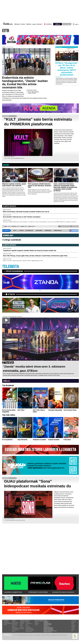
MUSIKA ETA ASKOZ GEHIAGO (63, 592)
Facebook (73, 622)
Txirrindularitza (28, 623)
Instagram (73, 625)
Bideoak (5, 625)
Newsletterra (74, 621)
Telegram (73, 626)
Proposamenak (14, 271)
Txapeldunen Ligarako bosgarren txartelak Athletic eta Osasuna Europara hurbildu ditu (30, 251)
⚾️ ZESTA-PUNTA (38, 231)
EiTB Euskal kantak (16, 629)
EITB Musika (14, 627)
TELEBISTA (11, 267)
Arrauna (27, 626)
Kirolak (23, 24)
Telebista (29, 24)
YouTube (73, 629)
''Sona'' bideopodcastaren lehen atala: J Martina (15, 520)
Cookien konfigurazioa (46, 635)
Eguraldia (22, 629)
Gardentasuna (54, 635)
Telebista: (6, 621)
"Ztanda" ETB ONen (32, 93)
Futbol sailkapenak (29, 629)
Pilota (27, 625)
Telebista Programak (8, 623)
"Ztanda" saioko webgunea (33, 92)
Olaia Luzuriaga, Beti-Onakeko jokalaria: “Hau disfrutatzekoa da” (23, 261)
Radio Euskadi (15, 623)
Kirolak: (28, 621)
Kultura (21, 626)
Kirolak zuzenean (29, 631)
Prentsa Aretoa (48, 632)
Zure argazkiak (64, 226)
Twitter (73, 624)
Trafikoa (46, 623)
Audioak (36, 625)
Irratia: (14, 621)
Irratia (34, 24)
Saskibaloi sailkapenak (30, 630)
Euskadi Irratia (15, 622)
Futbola (27, 622)
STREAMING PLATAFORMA (38, 592)
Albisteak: (23, 621)
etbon (11, 294)
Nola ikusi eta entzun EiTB (50, 631)
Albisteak (17, 24)
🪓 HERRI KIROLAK (57, 231)
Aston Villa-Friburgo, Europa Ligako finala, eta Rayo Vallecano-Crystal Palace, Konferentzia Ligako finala (35, 256)
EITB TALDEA (67, 24)
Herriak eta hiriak (48, 629)
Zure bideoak (74, 226)
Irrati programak (15, 630)
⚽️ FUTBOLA (21, 231)
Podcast (14, 631)
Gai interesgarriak (48, 628)
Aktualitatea (22, 622)
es (78, 24)
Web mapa (65, 635)
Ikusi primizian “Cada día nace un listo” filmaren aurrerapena (22, 217)
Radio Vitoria (15, 625)
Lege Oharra (30, 635)
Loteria (46, 626)
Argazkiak (37, 623)
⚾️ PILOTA (14, 231)
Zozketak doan (47, 625)
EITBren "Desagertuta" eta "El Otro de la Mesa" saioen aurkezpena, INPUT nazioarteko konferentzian (67, 69)
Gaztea (13, 626)
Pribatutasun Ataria (23, 635)
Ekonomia (22, 623)
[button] (40, 290)
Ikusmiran (22, 627)
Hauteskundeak (48, 624)
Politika (21, 625)
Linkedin (73, 628)
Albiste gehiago (9, 206)
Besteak (39, 24)
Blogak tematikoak (49, 630)
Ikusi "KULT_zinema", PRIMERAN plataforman (15, 158)
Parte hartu (47, 627)
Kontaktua (60, 635)
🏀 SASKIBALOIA (29, 231)
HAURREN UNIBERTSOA (13, 592)
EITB (6, 31)
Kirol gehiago (28, 627)
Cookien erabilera (37, 635)
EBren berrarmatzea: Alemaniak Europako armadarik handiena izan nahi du (26, 212)
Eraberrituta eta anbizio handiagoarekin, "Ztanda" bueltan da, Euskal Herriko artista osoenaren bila (25, 83)
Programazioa (6, 622)
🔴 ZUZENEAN (73, 231)
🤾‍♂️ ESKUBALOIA (47, 231)
